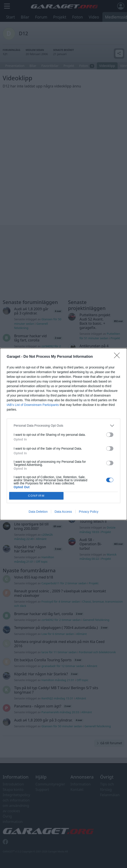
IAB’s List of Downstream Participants (33, 405)
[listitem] (63, 426)
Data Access (63, 512)
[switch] (110, 435)
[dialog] (63, 434)
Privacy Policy (89, 512)
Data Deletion (38, 512)
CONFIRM (36, 495)
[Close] (118, 357)
